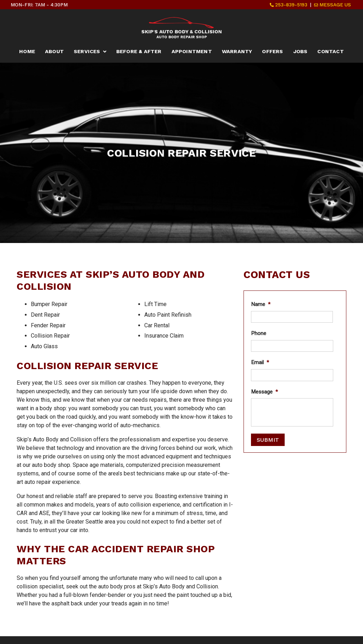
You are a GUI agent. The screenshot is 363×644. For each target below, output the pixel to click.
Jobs (300, 51)
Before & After (139, 51)
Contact (330, 51)
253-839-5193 (289, 5)
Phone (259, 333)
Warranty (237, 51)
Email (260, 362)
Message (264, 392)
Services (87, 51)
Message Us (333, 5)
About (54, 51)
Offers (272, 51)
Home (27, 51)
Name (261, 304)
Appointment (192, 51)
